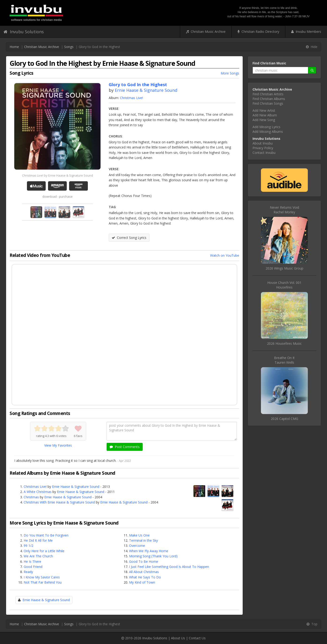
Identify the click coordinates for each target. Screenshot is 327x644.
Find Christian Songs (268, 103)
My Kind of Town (142, 582)
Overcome (137, 546)
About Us (178, 638)
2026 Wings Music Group (284, 268)
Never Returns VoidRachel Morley (284, 210)
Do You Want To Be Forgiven (46, 535)
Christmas (31, 497)
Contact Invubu (264, 153)
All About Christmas (144, 572)
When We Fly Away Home (149, 551)
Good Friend (33, 567)
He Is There (32, 561)
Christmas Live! (131, 98)
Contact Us (197, 638)
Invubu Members (306, 31)
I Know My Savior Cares (42, 577)
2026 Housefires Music (284, 343)
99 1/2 (28, 546)
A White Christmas (38, 492)
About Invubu (263, 143)
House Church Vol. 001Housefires (284, 285)
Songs (69, 47)
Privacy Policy (263, 148)
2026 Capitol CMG (284, 419)
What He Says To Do (145, 577)
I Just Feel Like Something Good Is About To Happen (169, 567)
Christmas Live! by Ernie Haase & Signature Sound (58, 175)
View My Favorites (58, 445)
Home (14, 47)
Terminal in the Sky (143, 540)
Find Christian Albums (269, 99)
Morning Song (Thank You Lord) (153, 556)
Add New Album (265, 115)
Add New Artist (264, 110)
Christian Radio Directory (258, 31)
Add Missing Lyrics (266, 127)
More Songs (230, 73)
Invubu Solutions (24, 32)
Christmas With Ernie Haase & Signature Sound (59, 502)
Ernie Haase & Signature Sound (146, 90)
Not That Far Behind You (43, 582)
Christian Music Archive (206, 31)
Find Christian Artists (268, 94)
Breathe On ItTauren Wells (284, 360)
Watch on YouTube (225, 255)
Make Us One (139, 535)
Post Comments (125, 447)
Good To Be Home (144, 561)
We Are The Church (38, 556)
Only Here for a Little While (44, 551)
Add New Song (264, 120)
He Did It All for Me (38, 540)
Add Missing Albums (268, 131)
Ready (28, 572)
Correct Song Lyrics (129, 238)
